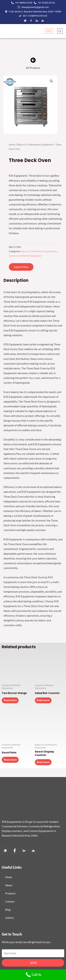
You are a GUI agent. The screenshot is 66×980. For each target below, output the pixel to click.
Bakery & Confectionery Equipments (35, 145)
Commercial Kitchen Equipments (25, 256)
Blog (8, 910)
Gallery (10, 918)
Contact (10, 902)
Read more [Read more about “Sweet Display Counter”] (43, 762)
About (9, 885)
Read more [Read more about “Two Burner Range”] (10, 700)
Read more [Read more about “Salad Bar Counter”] (43, 700)
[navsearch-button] (60, 31)
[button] (51, 81)
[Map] (43, 21)
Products (10, 893)
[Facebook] (25, 21)
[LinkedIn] (37, 21)
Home (12, 145)
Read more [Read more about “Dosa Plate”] (10, 760)
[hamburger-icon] (49, 31)
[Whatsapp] (5, 851)
